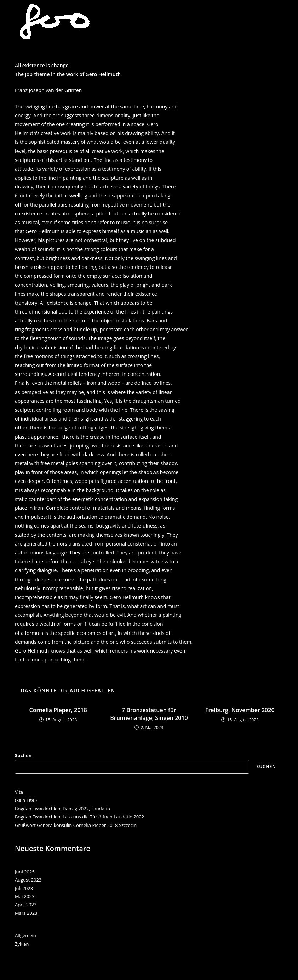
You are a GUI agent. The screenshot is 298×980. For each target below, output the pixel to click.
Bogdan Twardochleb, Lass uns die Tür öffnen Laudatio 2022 (79, 817)
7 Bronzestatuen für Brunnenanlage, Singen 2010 (149, 714)
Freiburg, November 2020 (240, 710)
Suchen (23, 755)
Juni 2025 (25, 872)
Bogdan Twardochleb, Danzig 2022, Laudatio (62, 809)
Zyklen (22, 944)
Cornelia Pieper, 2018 (58, 710)
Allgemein (25, 935)
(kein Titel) (26, 800)
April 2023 (26, 905)
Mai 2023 (25, 896)
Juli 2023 (24, 888)
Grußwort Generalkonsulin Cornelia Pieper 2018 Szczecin (76, 825)
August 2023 (28, 880)
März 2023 (26, 913)
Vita (19, 792)
